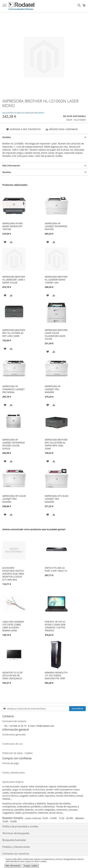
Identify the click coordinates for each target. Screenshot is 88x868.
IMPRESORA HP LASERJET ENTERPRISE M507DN (56, 226)
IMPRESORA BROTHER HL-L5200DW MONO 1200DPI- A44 (56, 280)
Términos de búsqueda (16, 833)
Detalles (7, 137)
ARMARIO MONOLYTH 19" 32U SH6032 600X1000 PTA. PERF (56, 675)
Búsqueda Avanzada (14, 840)
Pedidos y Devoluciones (16, 847)
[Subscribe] (77, 709)
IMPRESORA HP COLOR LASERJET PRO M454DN (14, 499)
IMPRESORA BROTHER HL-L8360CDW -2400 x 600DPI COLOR (14, 280)
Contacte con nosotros (16, 854)
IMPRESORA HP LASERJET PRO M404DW (53, 389)
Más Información (11, 166)
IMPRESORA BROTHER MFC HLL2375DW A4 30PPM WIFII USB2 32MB (56, 444)
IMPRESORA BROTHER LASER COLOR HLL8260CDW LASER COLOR (56, 334)
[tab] (44, 137)
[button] (5, 242)
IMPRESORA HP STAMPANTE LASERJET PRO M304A (14, 389)
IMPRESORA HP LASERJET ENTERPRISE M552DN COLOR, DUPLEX (14, 444)
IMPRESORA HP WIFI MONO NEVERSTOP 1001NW (13, 226)
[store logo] (22, 6)
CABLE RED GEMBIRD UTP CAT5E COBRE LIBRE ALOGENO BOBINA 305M (13, 626)
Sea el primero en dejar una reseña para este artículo (23, 113)
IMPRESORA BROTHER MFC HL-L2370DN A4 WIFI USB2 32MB (14, 333)
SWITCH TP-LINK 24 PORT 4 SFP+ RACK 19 (56, 569)
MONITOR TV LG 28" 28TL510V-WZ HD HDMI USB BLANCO (13, 675)
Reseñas (7, 172)
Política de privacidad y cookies (20, 826)
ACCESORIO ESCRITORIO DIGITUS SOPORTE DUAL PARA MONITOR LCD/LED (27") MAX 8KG (13, 574)
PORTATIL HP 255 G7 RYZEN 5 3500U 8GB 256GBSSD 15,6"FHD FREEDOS (55, 626)
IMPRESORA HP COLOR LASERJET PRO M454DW (57, 499)
